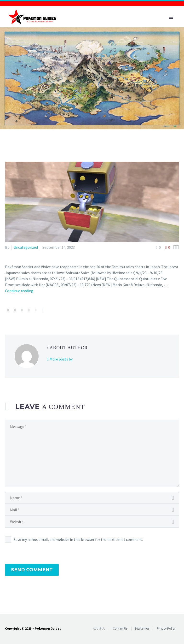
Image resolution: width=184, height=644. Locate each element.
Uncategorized (26, 247)
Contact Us (120, 629)
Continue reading (19, 291)
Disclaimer (142, 629)
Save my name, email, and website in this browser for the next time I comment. (78, 539)
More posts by (61, 359)
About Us (99, 629)
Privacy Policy (166, 629)
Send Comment (32, 570)
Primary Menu (171, 17)
